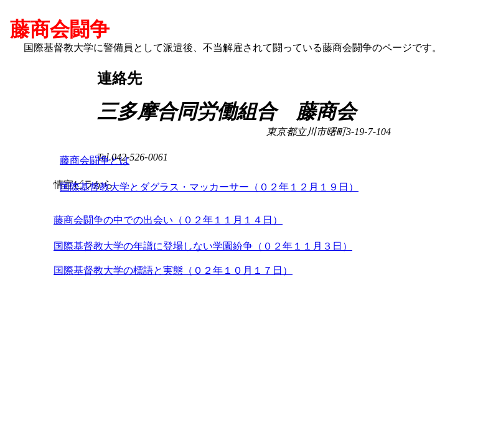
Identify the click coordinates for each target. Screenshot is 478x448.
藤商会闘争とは (95, 160)
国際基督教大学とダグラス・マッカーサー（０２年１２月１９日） (209, 187)
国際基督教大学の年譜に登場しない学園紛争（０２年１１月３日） (203, 246)
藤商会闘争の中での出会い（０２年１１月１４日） (168, 220)
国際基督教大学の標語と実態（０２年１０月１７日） (173, 270)
